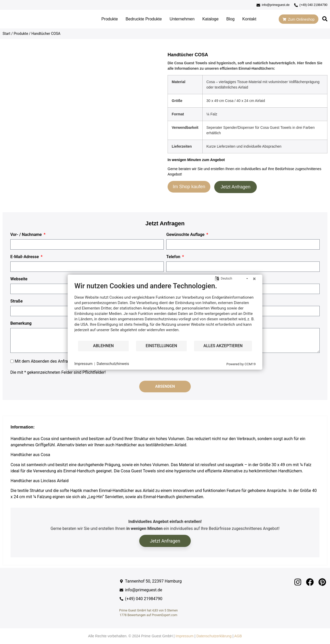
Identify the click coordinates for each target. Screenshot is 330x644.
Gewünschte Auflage (186, 235)
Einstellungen (161, 346)
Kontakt (249, 19)
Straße (16, 301)
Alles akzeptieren (223, 346)
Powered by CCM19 (241, 364)
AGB (238, 636)
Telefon (174, 257)
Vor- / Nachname (27, 235)
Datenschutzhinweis (113, 364)
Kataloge (211, 19)
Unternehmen (182, 19)
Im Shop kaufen (189, 187)
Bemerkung (21, 323)
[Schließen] (254, 279)
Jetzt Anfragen (236, 187)
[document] (165, 311)
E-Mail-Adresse (25, 257)
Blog (230, 19)
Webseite (19, 279)
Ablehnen (103, 346)
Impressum (184, 636)
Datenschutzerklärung (214, 636)
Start (6, 34)
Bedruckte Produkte (144, 19)
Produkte (110, 19)
